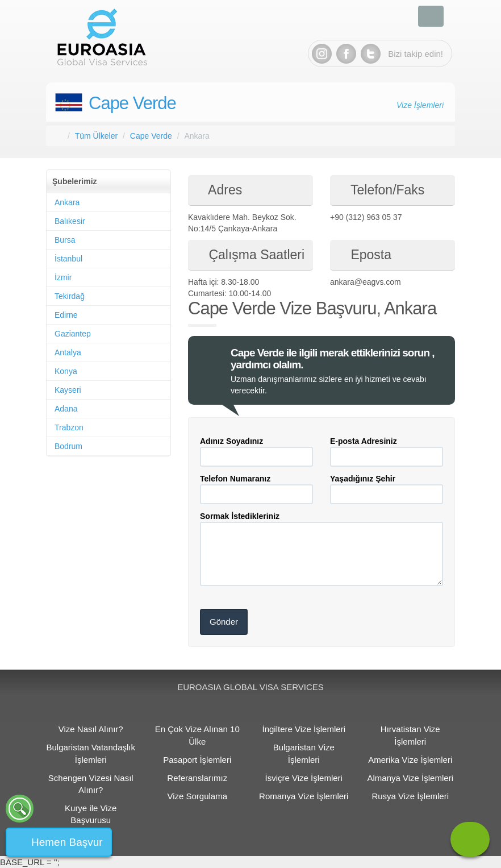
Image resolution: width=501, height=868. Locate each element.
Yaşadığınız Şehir (363, 479)
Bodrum (68, 446)
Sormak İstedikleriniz (240, 516)
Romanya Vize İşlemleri (304, 796)
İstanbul (68, 259)
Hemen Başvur (67, 842)
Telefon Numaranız (235, 479)
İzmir (63, 277)
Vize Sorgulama (197, 796)
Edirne (66, 315)
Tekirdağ (70, 296)
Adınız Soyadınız (231, 441)
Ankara (67, 202)
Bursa (65, 240)
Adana (66, 409)
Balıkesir (70, 221)
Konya (66, 371)
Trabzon (69, 427)
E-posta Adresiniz (364, 441)
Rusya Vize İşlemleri (410, 796)
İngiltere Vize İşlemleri (304, 729)
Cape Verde (132, 103)
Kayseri (68, 390)
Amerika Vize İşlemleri (410, 760)
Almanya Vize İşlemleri (410, 778)
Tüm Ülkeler (96, 136)
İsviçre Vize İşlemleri (304, 778)
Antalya (68, 352)
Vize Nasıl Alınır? (91, 729)
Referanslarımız (197, 778)
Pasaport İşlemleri (197, 760)
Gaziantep (73, 334)
